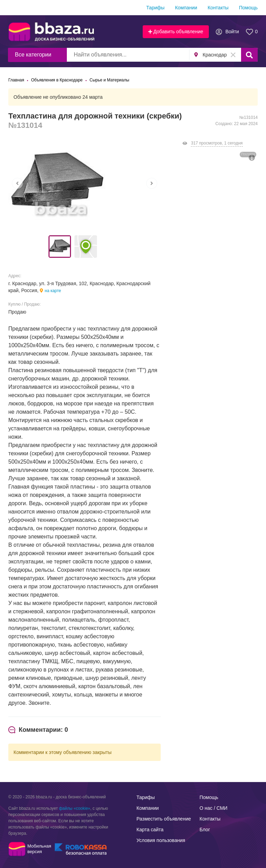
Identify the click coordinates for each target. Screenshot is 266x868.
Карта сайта (150, 830)
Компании (186, 8)
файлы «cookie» (74, 808)
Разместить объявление (164, 819)
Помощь (248, 8)
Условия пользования (161, 840)
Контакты (218, 8)
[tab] (38, 730)
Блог (205, 830)
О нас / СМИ (214, 808)
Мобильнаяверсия (39, 849)
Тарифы (155, 8)
